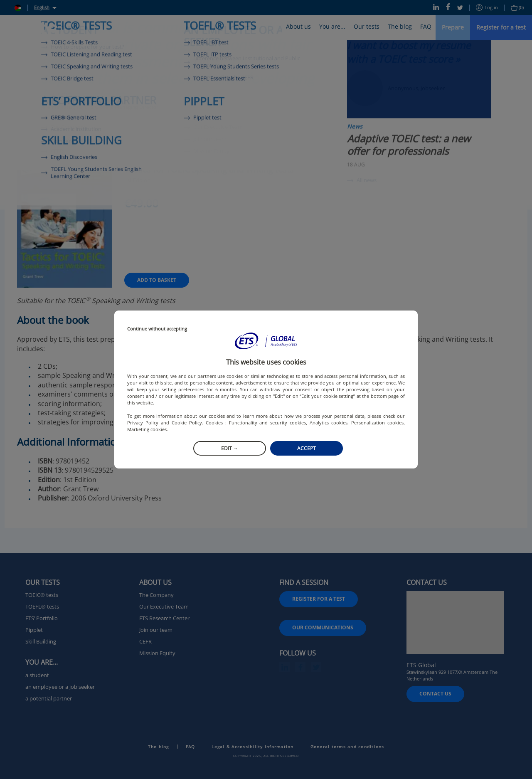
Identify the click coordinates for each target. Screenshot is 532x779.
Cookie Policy (187, 423)
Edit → (230, 448)
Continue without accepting (157, 329)
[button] (266, 341)
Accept (307, 448)
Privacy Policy (143, 423)
